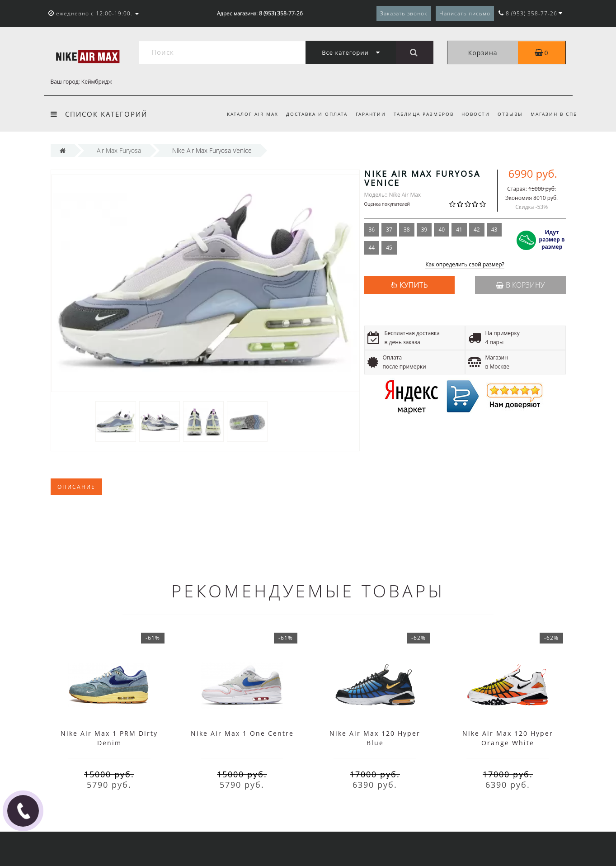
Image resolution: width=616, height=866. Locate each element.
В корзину (520, 285)
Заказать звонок (404, 13)
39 (424, 230)
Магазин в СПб (554, 114)
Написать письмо (465, 13)
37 (389, 230)
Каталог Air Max (253, 114)
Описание (76, 487)
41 (459, 230)
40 (442, 230)
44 (372, 248)
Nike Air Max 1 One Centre (242, 733)
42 (477, 230)
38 (407, 230)
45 (389, 248)
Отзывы (510, 114)
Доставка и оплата (317, 114)
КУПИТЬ (414, 285)
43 (494, 230)
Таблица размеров (424, 114)
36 (372, 230)
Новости (476, 114)
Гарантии (371, 114)
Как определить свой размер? (465, 265)
